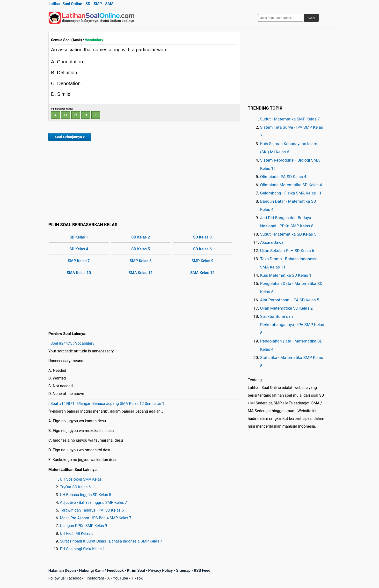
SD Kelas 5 (141, 249)
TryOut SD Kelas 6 (75, 487)
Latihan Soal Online (65, 4)
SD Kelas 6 (202, 249)
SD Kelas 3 (202, 237)
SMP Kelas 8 (141, 261)
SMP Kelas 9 (202, 261)
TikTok (137, 578)
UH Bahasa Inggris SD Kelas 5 (86, 495)
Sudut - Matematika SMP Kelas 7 (290, 119)
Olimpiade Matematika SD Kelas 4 (291, 185)
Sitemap (183, 570)
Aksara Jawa (272, 242)
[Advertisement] (144, 181)
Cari (312, 18)
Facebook (75, 578)
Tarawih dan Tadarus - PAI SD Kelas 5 (92, 510)
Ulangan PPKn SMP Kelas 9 (84, 526)
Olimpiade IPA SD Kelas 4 (283, 177)
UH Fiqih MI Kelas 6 (77, 533)
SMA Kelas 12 (202, 273)
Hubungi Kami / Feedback (101, 570)
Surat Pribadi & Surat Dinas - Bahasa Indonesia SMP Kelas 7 (111, 541)
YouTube (120, 578)
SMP (98, 4)
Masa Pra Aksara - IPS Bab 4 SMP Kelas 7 (96, 518)
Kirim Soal (136, 570)
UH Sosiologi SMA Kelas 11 (84, 479)
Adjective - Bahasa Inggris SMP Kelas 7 (93, 502)
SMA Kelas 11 (141, 273)
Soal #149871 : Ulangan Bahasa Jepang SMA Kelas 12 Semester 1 (107, 404)
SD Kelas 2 (141, 237)
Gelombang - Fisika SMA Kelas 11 (291, 193)
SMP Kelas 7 (79, 261)
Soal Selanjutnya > (70, 137)
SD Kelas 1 (79, 237)
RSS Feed (202, 570)
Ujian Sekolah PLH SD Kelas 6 (287, 251)
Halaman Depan (62, 570)
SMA (109, 4)
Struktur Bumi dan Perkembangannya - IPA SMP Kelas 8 (292, 325)
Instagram (95, 578)
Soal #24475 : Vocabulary (72, 343)
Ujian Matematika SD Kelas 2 (286, 308)
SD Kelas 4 (79, 249)
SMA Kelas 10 (79, 273)
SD (88, 4)
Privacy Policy (160, 570)
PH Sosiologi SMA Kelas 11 (83, 549)
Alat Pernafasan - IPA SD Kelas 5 (290, 300)
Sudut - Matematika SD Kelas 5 (288, 234)
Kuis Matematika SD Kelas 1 (286, 275)
